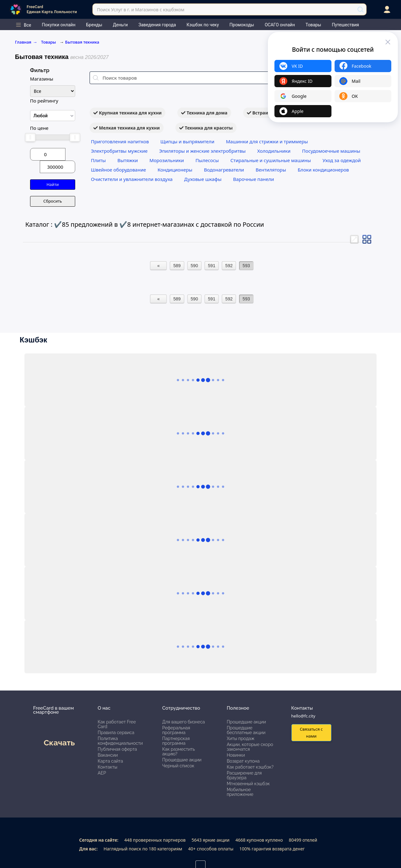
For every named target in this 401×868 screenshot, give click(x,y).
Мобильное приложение (240, 792)
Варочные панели (254, 179)
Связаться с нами (311, 732)
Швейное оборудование (118, 170)
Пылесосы (207, 160)
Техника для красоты (206, 128)
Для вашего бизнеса (184, 722)
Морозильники (167, 160)
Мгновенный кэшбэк (248, 784)
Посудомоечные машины (331, 151)
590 (194, 266)
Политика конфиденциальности (120, 741)
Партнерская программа (176, 741)
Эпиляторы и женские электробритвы (202, 151)
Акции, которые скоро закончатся (250, 747)
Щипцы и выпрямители (187, 141)
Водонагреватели (224, 170)
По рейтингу (44, 101)
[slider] (30, 137)
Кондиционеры (175, 170)
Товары (49, 42)
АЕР (102, 773)
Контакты (108, 767)
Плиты (98, 160)
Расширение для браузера (244, 775)
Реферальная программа (176, 730)
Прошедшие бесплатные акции (246, 730)
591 (212, 266)
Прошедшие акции (182, 760)
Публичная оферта (117, 749)
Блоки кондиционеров (323, 170)
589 (177, 266)
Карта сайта (110, 761)
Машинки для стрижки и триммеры (267, 141)
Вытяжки (128, 160)
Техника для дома (204, 113)
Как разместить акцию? (179, 752)
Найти (52, 184)
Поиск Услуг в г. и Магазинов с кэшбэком (141, 10)
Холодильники (274, 151)
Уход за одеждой (341, 160)
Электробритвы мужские (119, 151)
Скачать (59, 743)
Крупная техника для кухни (128, 113)
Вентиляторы (271, 170)
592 (229, 266)
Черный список (178, 766)
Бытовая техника (82, 42)
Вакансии (108, 755)
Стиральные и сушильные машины (271, 160)
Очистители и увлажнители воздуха (132, 179)
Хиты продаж (241, 738)
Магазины (42, 79)
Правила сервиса (116, 733)
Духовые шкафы (203, 179)
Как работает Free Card (117, 724)
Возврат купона (243, 761)
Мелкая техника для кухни (127, 128)
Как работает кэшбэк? (250, 767)
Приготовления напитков (120, 141)
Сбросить (52, 201)
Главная (26, 42)
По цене (39, 128)
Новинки (236, 755)
